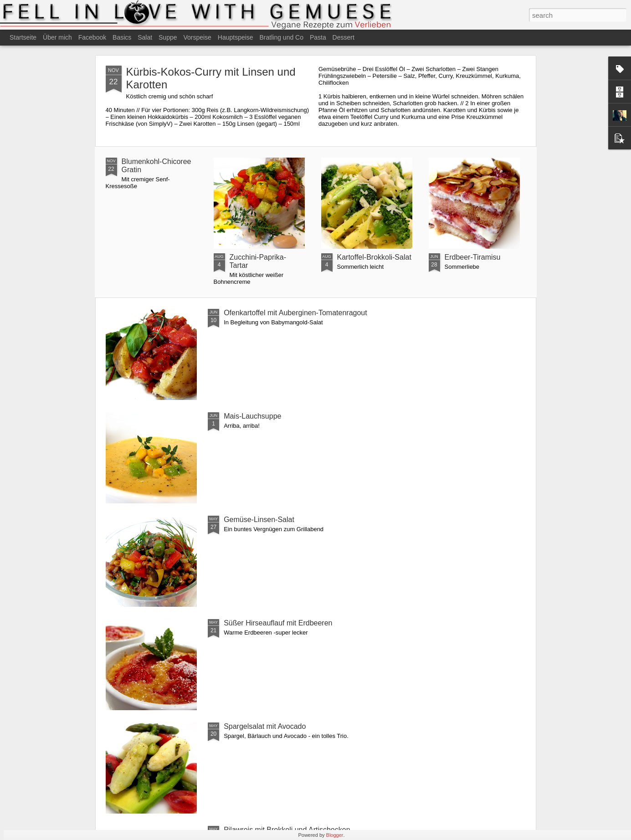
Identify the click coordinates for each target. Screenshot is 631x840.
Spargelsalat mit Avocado (265, 726)
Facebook (92, 37)
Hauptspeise (236, 37)
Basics (122, 37)
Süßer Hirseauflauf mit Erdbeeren (278, 623)
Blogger (335, 835)
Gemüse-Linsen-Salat (259, 520)
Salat (145, 37)
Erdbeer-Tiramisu (473, 257)
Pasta (318, 37)
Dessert (344, 37)
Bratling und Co (282, 37)
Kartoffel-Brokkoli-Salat (374, 257)
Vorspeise (197, 37)
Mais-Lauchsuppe (252, 416)
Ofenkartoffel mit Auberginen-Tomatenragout (295, 313)
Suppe (168, 37)
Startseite (23, 37)
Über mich (57, 37)
